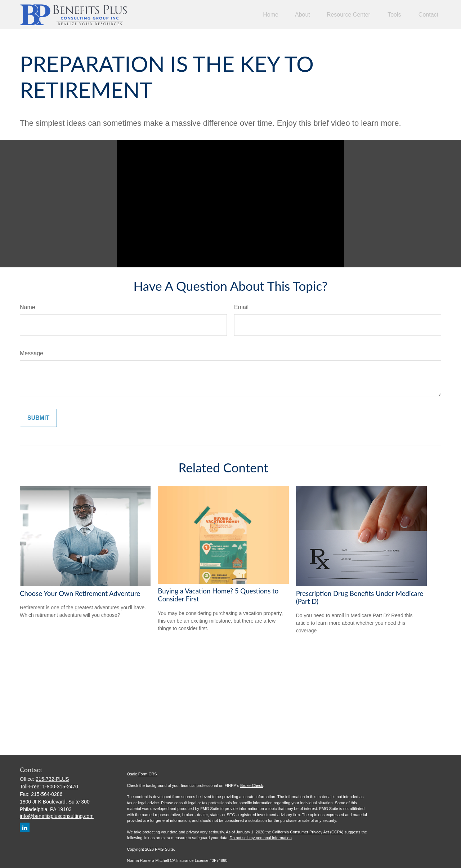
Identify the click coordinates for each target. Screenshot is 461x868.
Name (28, 307)
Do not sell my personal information (260, 838)
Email (241, 307)
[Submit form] (38, 418)
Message (32, 353)
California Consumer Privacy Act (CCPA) (308, 832)
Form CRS (148, 774)
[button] (271, 15)
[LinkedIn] (25, 827)
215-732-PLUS (52, 779)
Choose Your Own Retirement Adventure (80, 593)
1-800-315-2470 (60, 787)
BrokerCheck (252, 785)
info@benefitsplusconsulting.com (57, 816)
